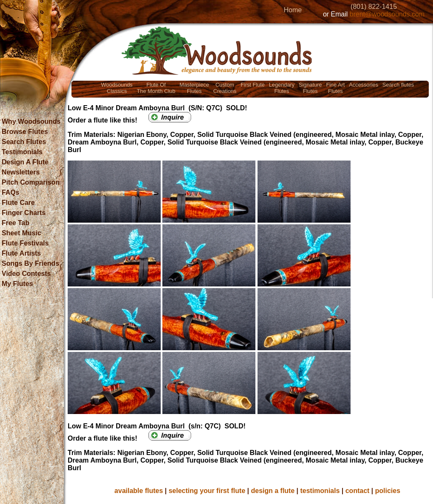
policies (388, 491)
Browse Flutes (25, 132)
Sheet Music (21, 233)
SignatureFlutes (310, 88)
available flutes (139, 491)
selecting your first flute (207, 491)
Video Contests (26, 274)
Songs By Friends (30, 263)
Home (293, 10)
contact (358, 491)
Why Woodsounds (31, 121)
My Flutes (17, 284)
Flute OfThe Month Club (156, 88)
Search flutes (398, 85)
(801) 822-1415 (374, 7)
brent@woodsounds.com (387, 14)
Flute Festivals (25, 243)
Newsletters (21, 172)
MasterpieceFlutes (195, 88)
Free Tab (16, 223)
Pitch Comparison (31, 182)
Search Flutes (24, 142)
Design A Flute (25, 162)
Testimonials (22, 152)
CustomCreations (225, 88)
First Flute (253, 85)
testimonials (320, 491)
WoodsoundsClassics (117, 88)
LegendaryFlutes (282, 88)
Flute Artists (21, 253)
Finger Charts (24, 213)
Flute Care (18, 203)
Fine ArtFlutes (335, 88)
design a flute (273, 491)
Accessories (363, 85)
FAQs (11, 192)
